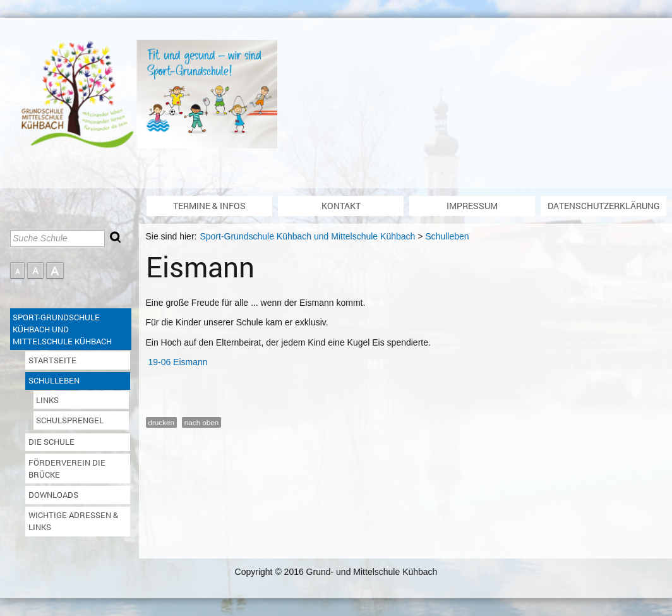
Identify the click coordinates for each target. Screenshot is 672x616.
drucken (161, 422)
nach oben (201, 422)
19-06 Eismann (177, 362)
